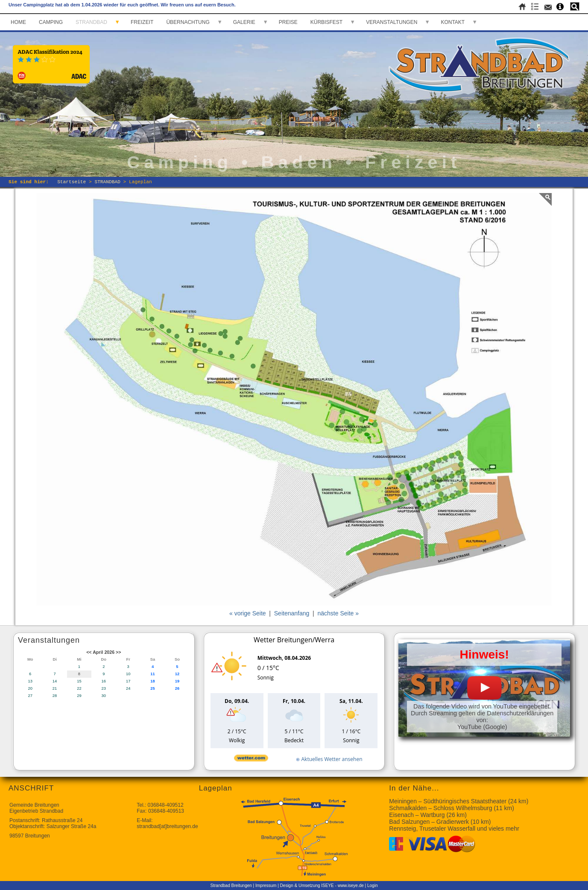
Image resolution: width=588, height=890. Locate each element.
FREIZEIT (142, 22)
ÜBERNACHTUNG (188, 22)
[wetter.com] (251, 760)
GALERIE (244, 22)
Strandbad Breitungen (231, 886)
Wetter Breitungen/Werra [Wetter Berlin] (294, 640)
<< (89, 652)
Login (372, 886)
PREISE (288, 22)
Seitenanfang (292, 613)
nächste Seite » (338, 613)
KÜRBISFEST (326, 22)
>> (118, 652)
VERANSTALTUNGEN (392, 22)
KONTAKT (453, 22)
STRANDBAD (91, 22)
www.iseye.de (351, 886)
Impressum (266, 886)
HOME (18, 22)
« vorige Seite (248, 613)
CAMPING (51, 22)
